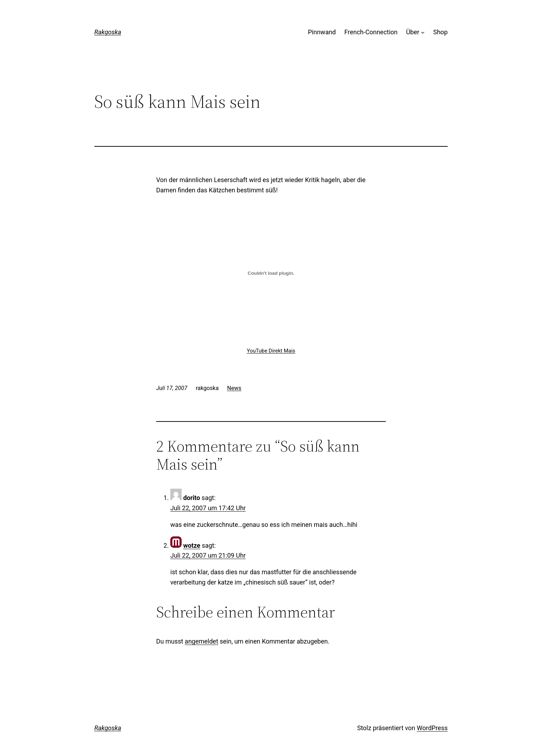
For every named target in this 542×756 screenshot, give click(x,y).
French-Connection (371, 32)
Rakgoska (108, 32)
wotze (192, 545)
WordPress (432, 728)
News (234, 388)
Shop (440, 32)
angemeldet (202, 641)
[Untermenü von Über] (423, 32)
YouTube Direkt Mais (271, 351)
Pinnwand (322, 32)
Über (413, 32)
